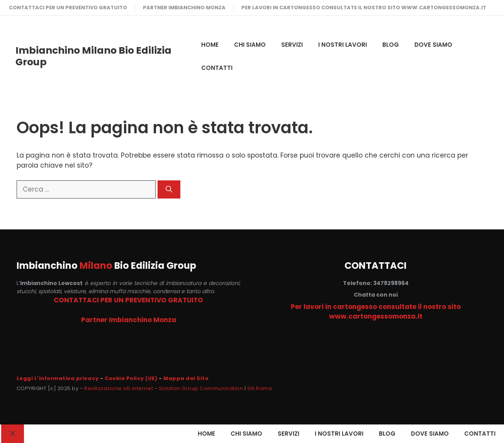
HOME (210, 45)
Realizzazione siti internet (119, 388)
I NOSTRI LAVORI (343, 45)
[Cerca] (169, 190)
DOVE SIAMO (433, 45)
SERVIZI (292, 45)
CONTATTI (217, 68)
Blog (391, 45)
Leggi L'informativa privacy (58, 378)
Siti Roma (260, 388)
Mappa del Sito (186, 378)
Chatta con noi (376, 295)
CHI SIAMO (250, 45)
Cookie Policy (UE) (131, 378)
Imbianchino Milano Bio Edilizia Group (93, 56)
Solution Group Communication (201, 388)
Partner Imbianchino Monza (184, 8)
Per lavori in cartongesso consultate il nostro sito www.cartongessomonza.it (364, 8)
